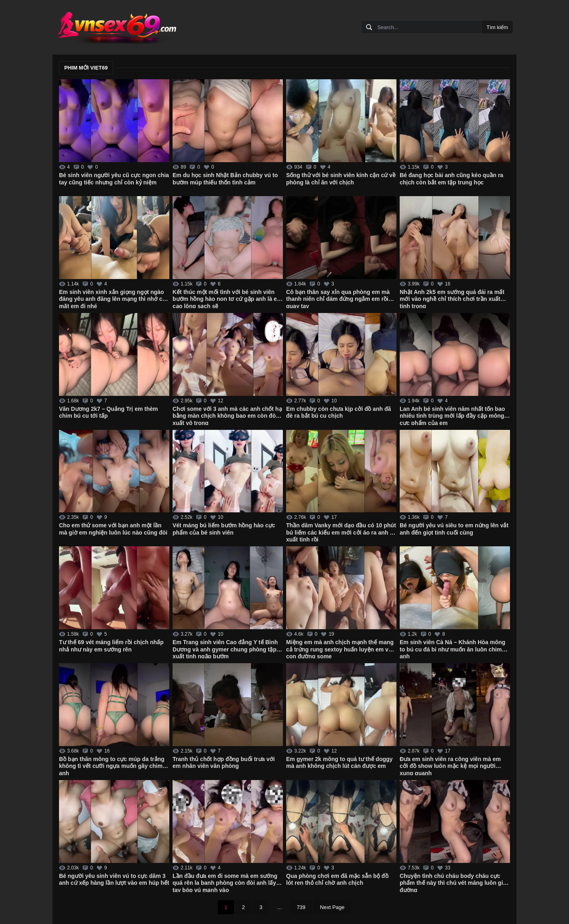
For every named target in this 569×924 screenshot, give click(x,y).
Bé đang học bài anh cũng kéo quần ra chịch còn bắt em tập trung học (451, 179)
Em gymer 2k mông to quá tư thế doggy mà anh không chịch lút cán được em (339, 763)
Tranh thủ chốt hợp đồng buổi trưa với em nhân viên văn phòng (224, 763)
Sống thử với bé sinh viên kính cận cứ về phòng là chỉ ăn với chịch (341, 179)
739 (301, 907)
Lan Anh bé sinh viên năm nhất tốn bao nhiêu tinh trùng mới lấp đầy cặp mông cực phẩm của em (452, 415)
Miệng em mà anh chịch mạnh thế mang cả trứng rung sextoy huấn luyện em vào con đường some (340, 649)
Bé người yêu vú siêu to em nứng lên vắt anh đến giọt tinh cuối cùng (454, 529)
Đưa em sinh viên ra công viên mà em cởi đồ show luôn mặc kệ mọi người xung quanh (450, 765)
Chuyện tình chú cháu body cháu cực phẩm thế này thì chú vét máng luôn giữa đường (455, 882)
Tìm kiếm (497, 27)
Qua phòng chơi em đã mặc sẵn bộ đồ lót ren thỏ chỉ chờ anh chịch (337, 880)
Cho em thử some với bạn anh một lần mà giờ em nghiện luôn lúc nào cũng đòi (113, 529)
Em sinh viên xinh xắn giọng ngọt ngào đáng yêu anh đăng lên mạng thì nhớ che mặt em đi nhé (114, 298)
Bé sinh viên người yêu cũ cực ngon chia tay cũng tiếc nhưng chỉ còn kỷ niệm (114, 179)
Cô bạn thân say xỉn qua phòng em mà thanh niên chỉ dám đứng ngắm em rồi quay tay (338, 298)
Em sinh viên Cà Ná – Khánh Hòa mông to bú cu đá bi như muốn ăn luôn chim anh (452, 649)
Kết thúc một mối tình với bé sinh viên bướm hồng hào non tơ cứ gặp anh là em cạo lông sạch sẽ (227, 298)
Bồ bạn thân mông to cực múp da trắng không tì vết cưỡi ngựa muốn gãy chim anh (112, 765)
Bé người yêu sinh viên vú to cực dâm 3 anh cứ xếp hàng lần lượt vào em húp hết (114, 880)
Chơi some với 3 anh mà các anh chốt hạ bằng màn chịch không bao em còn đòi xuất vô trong (227, 415)
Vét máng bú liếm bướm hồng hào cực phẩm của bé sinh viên (224, 529)
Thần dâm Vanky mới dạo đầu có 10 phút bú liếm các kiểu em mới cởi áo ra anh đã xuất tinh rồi (341, 532)
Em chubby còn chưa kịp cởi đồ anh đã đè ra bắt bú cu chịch (339, 412)
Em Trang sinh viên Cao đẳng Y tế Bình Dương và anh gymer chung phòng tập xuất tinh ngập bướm (225, 649)
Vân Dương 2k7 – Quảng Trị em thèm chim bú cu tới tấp (109, 412)
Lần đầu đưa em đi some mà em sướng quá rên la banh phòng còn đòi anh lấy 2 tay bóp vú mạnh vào (227, 882)
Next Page (332, 907)
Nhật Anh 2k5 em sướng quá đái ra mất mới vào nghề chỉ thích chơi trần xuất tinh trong (452, 298)
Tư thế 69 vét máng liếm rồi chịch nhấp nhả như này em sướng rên (111, 646)
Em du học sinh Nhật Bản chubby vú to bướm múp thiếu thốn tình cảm (225, 179)
